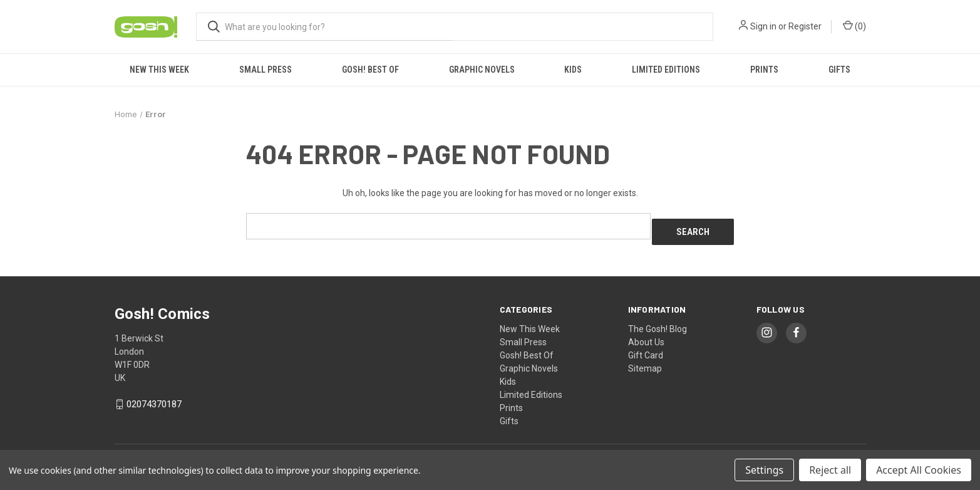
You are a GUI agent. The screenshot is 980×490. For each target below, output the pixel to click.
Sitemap (645, 362)
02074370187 (154, 399)
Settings (764, 470)
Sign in (763, 26)
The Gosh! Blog (658, 323)
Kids (573, 70)
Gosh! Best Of (370, 70)
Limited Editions (666, 70)
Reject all (830, 470)
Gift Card (646, 349)
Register (805, 26)
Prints (764, 70)
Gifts (839, 70)
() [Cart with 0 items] (854, 26)
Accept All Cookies (919, 470)
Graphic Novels (482, 70)
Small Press (266, 70)
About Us (646, 336)
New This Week (159, 70)
